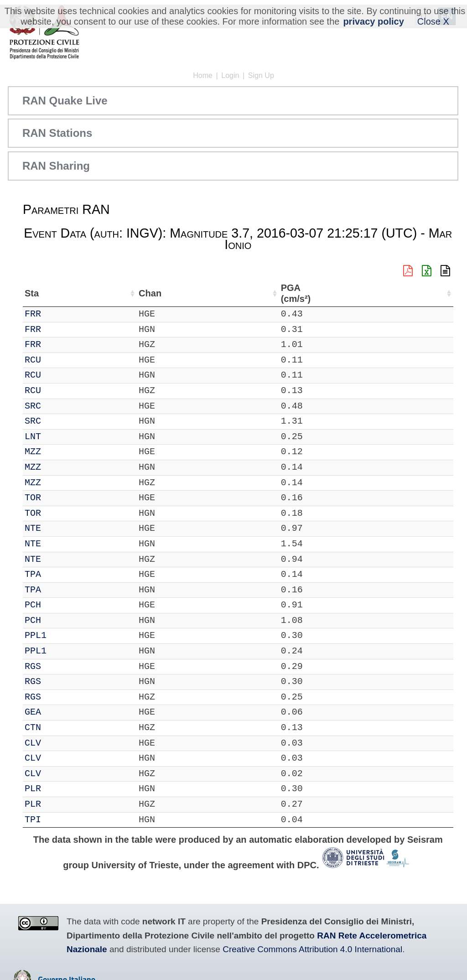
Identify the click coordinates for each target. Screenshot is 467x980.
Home (203, 75)
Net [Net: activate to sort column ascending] (32, 293)
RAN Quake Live (65, 101)
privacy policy (373, 21)
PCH (59, 605)
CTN (59, 728)
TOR (59, 498)
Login (230, 75)
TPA (59, 574)
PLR (59, 789)
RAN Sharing (56, 166)
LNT (59, 437)
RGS (59, 666)
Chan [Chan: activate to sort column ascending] (89, 293)
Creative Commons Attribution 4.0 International (312, 949)
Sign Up (261, 75)
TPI (59, 820)
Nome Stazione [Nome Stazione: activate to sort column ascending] (261, 293)
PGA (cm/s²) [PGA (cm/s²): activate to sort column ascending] (428, 293)
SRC (59, 406)
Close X (433, 21)
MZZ (59, 452)
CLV (59, 743)
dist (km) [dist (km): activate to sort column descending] (392, 293)
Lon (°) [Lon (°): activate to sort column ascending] (198, 293)
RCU (59, 360)
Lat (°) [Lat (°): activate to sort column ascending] (153, 293)
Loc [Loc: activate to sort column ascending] (120, 293)
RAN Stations (57, 133)
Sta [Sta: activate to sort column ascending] (58, 293)
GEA (59, 712)
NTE (59, 528)
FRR (59, 314)
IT (30, 314)
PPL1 (62, 635)
